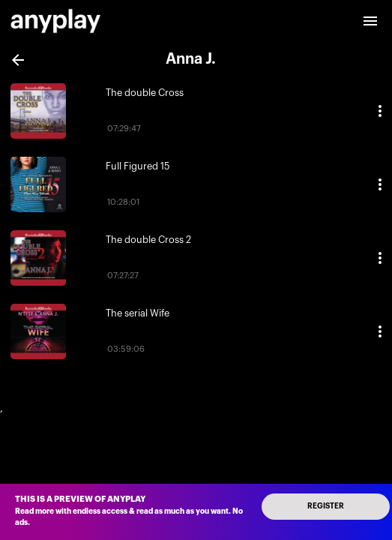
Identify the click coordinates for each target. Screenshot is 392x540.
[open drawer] (370, 21)
